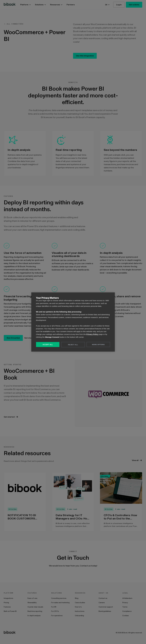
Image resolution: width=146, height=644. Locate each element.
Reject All (73, 345)
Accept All (48, 345)
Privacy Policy (92, 334)
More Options (98, 345)
